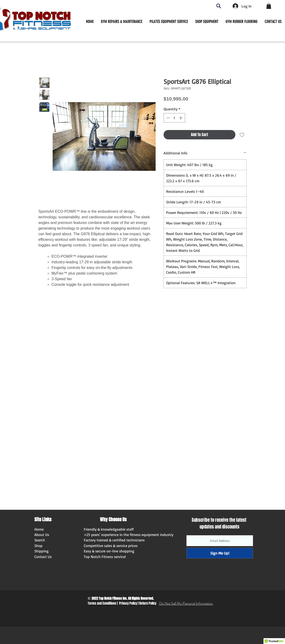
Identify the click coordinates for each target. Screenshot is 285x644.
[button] (207, 22)
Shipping (42, 551)
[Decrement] (168, 118)
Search (40, 540)
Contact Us (43, 557)
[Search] (219, 6)
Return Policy (148, 603)
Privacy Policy (128, 603)
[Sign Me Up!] (220, 553)
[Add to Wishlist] (242, 135)
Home (39, 529)
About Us (42, 535)
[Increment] (181, 118)
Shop (38, 546)
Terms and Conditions (102, 603)
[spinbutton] (174, 118)
